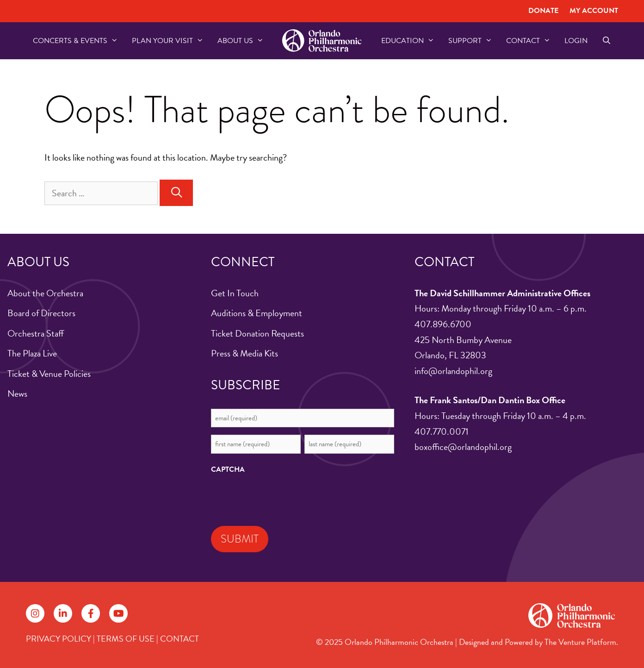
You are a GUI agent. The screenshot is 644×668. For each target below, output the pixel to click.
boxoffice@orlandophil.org (463, 447)
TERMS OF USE (126, 639)
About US (244, 41)
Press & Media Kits (245, 353)
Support (474, 41)
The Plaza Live (32, 353)
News (17, 393)
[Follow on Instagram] (35, 613)
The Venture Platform (580, 642)
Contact (532, 41)
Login (576, 41)
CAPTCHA (228, 469)
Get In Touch (235, 293)
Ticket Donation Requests (257, 333)
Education (411, 41)
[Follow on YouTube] (118, 613)
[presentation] (281, 498)
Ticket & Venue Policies (49, 374)
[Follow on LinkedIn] (63, 613)
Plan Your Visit (171, 41)
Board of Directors (41, 313)
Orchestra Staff (36, 333)
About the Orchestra (45, 293)
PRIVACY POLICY (59, 639)
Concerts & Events (79, 41)
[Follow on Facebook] (91, 613)
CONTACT (180, 639)
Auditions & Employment (257, 313)
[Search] (176, 193)
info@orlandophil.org (453, 371)
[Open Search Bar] (606, 41)
